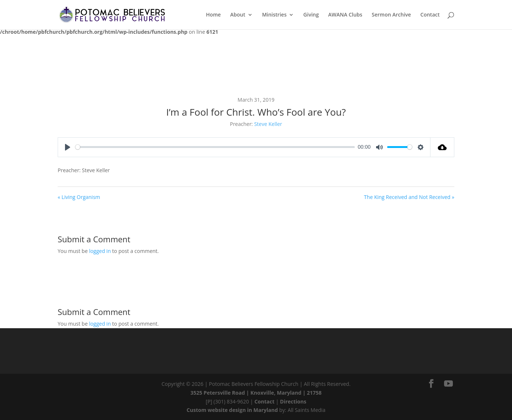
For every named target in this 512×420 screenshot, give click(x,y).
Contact (265, 401)
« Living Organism (79, 197)
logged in (100, 251)
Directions (293, 401)
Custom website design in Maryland (232, 410)
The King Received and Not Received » (409, 197)
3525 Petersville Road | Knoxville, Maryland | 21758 (256, 393)
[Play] (68, 147)
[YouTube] (448, 384)
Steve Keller (268, 124)
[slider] (215, 147)
